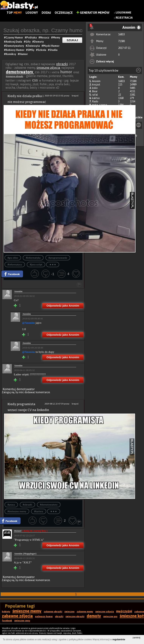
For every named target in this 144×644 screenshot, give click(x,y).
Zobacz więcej (105, 61)
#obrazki (27, 505)
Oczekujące (64, 13)
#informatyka (33, 258)
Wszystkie (136, 117)
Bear (95, 91)
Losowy (32, 13)
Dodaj (46, 13)
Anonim (96, 81)
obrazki (62, 64)
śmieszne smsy (22, 621)
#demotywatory (49, 505)
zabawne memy (85, 612)
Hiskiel (31, 531)
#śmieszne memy (17, 511)
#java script (36, 265)
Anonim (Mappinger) (25, 554)
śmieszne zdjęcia (48, 68)
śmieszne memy (27, 611)
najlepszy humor (44, 617)
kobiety (6, 612)
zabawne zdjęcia (17, 616)
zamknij (136, 638)
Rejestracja (124, 18)
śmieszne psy (110, 617)
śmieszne (69, 612)
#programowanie (58, 258)
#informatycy (15, 265)
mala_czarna (100, 105)
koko (95, 88)
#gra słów (13, 258)
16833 (121, 34)
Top (14, 13)
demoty (94, 616)
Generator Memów (93, 13)
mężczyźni (124, 611)
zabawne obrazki (53, 612)
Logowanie (124, 13)
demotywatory (20, 72)
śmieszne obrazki (15, 76)
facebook (7, 621)
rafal (95, 95)
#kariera (39, 511)
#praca (11, 505)
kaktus (96, 98)
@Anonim (28, 323)
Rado (95, 101)
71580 (121, 41)
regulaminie (119, 639)
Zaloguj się (8, 392)
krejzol (96, 85)
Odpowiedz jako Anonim (63, 306)
